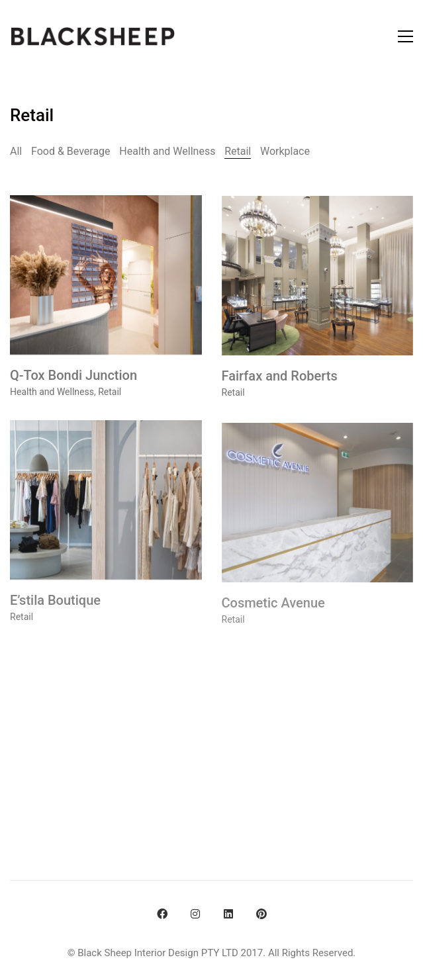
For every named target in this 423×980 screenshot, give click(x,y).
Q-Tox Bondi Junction (73, 377)
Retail (238, 151)
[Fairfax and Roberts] (318, 279)
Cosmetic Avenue (273, 613)
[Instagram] (195, 914)
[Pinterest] (261, 914)
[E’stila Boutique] (106, 505)
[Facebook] (162, 914)
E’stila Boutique (55, 605)
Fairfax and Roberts (280, 379)
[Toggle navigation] (405, 36)
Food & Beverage (71, 151)
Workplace (285, 151)
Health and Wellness (167, 151)
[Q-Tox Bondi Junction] (106, 276)
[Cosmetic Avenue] (318, 512)
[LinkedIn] (228, 914)
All (16, 151)
